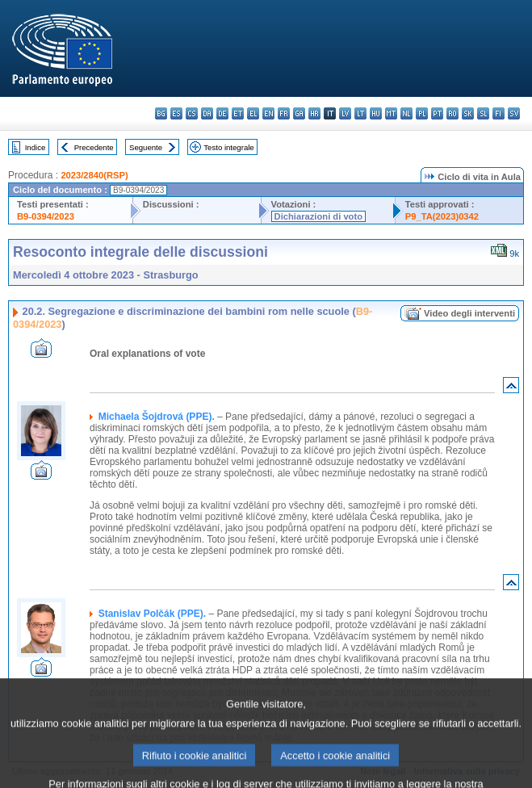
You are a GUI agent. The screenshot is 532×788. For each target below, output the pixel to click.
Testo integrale (228, 147)
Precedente (94, 147)
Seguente (146, 147)
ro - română (452, 113)
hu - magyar (376, 113)
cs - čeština (192, 113)
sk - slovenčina (468, 113)
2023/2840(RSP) (94, 175)
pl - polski (422, 113)
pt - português (437, 113)
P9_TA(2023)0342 (442, 216)
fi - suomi (498, 113)
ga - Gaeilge (299, 113)
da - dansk (207, 113)
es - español (176, 113)
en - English (268, 113)
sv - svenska (514, 113)
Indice (36, 147)
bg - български (161, 113)
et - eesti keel (238, 113)
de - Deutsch (222, 113)
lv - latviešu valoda (345, 113)
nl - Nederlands (406, 113)
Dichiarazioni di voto (318, 216)
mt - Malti (391, 113)
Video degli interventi (469, 313)
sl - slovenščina (483, 113)
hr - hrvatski (314, 113)
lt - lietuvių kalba (360, 113)
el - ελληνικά (253, 113)
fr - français (284, 113)
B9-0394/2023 (46, 216)
